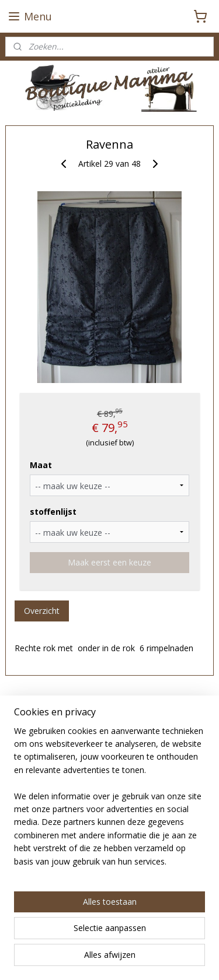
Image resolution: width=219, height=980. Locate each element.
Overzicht (42, 611)
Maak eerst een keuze (109, 562)
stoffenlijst (53, 512)
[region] (109, 801)
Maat (41, 465)
